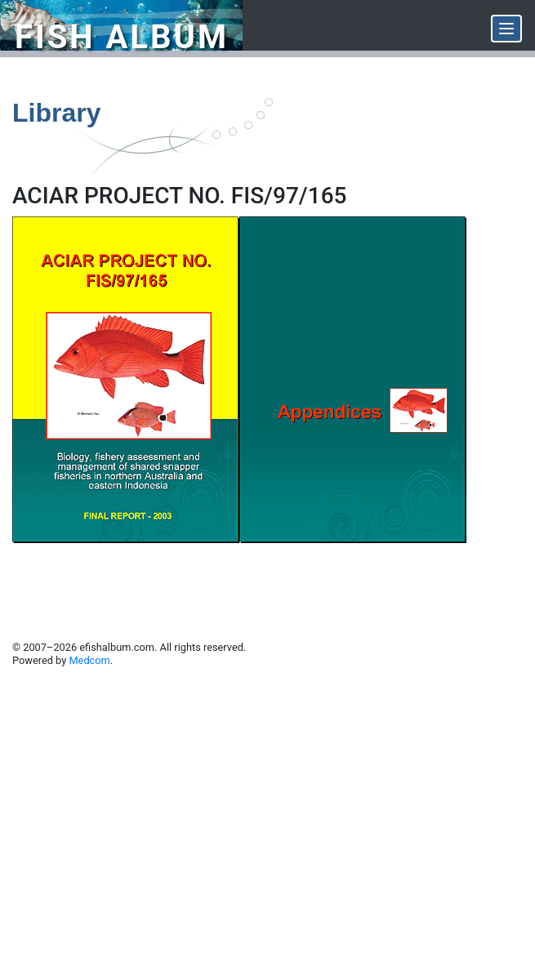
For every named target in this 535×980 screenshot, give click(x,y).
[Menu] (506, 29)
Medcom (89, 660)
